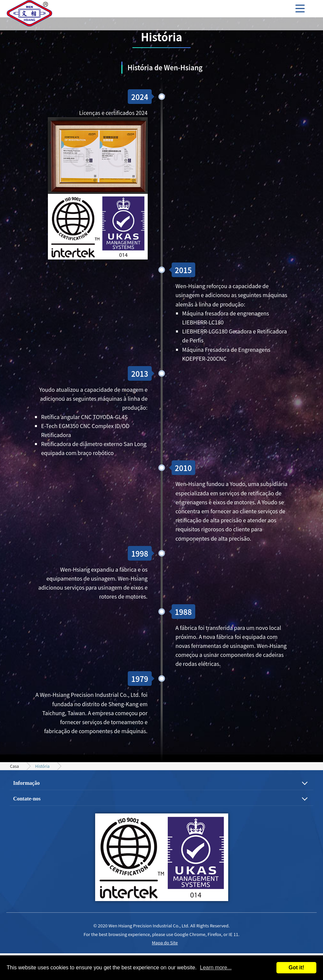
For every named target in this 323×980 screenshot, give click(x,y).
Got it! (296, 968)
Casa (14, 766)
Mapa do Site (165, 943)
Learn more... (216, 968)
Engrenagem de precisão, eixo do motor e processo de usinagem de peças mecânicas (30, 15)
